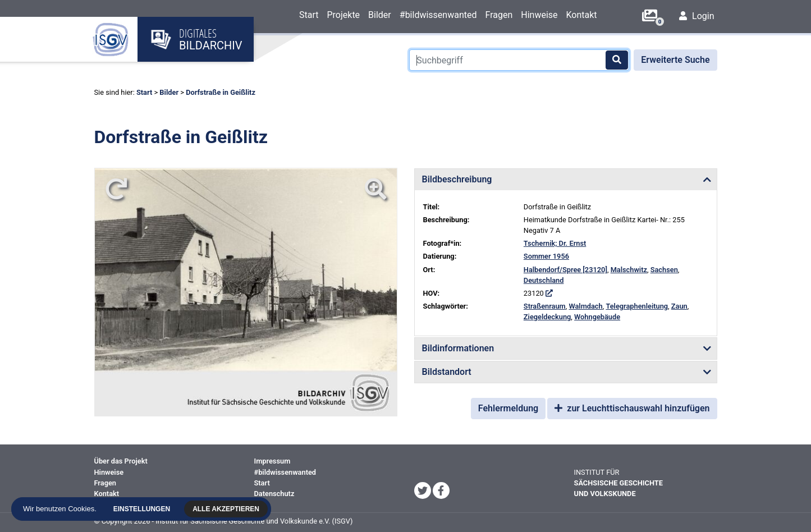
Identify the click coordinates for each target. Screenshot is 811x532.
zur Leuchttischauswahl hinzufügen (632, 408)
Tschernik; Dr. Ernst (555, 243)
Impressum (272, 461)
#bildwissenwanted (438, 15)
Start (309, 15)
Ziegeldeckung (547, 317)
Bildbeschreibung (457, 179)
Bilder (380, 15)
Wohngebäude (597, 317)
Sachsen (664, 270)
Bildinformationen (458, 348)
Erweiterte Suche (675, 60)
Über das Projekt (121, 461)
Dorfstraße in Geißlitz (221, 92)
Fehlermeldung (508, 408)
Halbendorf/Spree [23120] (565, 270)
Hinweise (539, 15)
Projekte (343, 15)
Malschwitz (629, 270)
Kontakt (582, 15)
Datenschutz (274, 494)
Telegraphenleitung (637, 306)
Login (697, 16)
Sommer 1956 (546, 256)
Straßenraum (545, 306)
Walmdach (585, 306)
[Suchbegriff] (519, 60)
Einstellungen (145, 509)
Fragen (499, 15)
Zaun (679, 306)
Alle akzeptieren (229, 509)
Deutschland (544, 280)
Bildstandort (447, 372)
